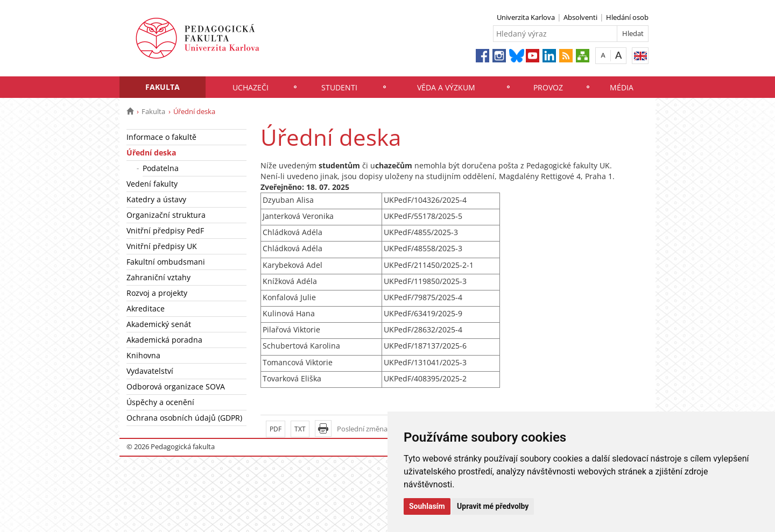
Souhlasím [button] (427, 506)
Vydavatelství (150, 371)
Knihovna (143, 355)
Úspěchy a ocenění (160, 402)
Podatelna (161, 168)
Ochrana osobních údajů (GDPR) (184, 418)
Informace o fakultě (161, 137)
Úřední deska (151, 152)
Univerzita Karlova (526, 17)
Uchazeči (251, 87)
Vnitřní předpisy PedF (165, 230)
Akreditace (146, 308)
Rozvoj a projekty (157, 293)
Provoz (548, 87)
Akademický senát (159, 324)
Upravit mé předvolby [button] (493, 506)
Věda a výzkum (446, 87)
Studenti (339, 87)
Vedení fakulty (152, 184)
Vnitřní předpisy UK (162, 246)
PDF (276, 429)
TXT (300, 429)
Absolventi (580, 17)
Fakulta (163, 87)
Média (622, 87)
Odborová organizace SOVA (176, 386)
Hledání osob (627, 17)
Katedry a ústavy (156, 199)
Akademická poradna (164, 340)
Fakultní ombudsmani (166, 262)
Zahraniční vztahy (158, 277)
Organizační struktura (166, 215)
